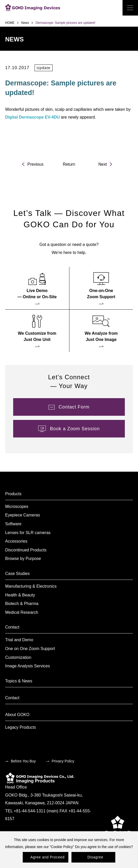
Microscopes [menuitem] (17, 506)
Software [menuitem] (13, 524)
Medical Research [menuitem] (22, 612)
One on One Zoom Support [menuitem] (30, 649)
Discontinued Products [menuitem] (26, 550)
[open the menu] (130, 8)
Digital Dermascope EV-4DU (33, 117)
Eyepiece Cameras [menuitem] (23, 515)
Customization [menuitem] (18, 657)
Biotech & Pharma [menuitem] (22, 604)
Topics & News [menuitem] (19, 681)
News (25, 23)
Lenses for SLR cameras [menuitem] (28, 533)
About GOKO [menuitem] (17, 715)
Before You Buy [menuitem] (23, 761)
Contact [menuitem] (12, 627)
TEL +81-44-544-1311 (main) (32, 811)
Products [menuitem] (13, 494)
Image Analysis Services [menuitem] (27, 666)
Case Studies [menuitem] (17, 574)
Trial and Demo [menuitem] (19, 640)
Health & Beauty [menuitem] (20, 595)
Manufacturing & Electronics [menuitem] (31, 586)
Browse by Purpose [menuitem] (23, 559)
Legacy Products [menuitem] (21, 727)
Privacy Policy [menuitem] (63, 761)
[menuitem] (37, 288)
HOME (10, 23)
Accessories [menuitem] (16, 541)
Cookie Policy (62, 847)
